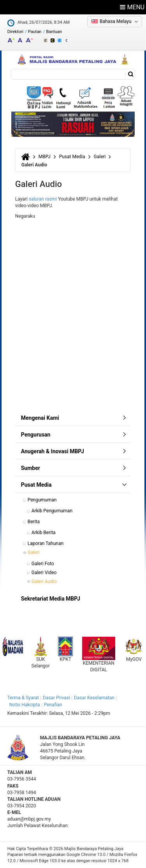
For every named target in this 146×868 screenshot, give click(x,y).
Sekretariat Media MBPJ (51, 599)
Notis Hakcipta (25, 705)
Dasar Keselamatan (94, 698)
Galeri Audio (44, 582)
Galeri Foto (43, 564)
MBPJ (45, 157)
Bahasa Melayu (115, 21)
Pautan (35, 32)
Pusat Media (72, 157)
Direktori (15, 32)
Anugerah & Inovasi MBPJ (53, 451)
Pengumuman (42, 500)
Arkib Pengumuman (52, 511)
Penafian (53, 705)
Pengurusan (36, 435)
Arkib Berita (44, 533)
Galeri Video (44, 573)
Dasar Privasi (56, 698)
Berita (34, 522)
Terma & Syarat (23, 698)
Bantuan (54, 32)
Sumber (31, 468)
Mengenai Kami (40, 418)
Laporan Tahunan (46, 543)
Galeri (100, 157)
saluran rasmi (43, 199)
